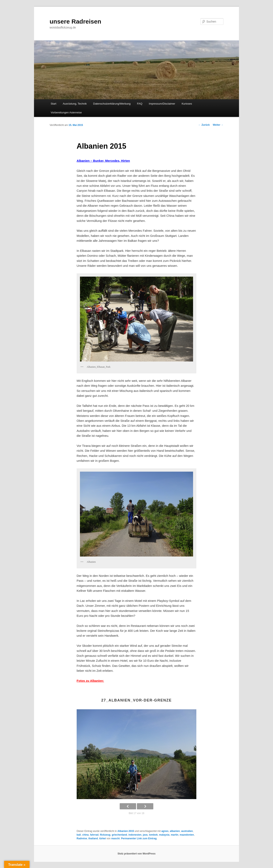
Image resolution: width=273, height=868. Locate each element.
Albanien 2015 (126, 831)
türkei (103, 838)
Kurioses (187, 104)
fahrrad (94, 835)
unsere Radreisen (75, 21)
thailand (93, 838)
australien (187, 831)
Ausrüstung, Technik (75, 104)
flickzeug (105, 835)
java (145, 835)
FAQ (140, 104)
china (85, 835)
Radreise (82, 838)
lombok (153, 835)
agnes (165, 831)
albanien (175, 831)
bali (79, 835)
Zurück (204, 125)
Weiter (218, 125)
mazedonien (187, 835)
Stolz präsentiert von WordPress (136, 854)
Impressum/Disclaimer (162, 104)
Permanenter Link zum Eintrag (139, 838)
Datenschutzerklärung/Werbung (112, 104)
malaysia (164, 835)
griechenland (119, 835)
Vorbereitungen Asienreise (66, 112)
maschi (115, 838)
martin (175, 835)
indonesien (135, 835)
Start (53, 104)
